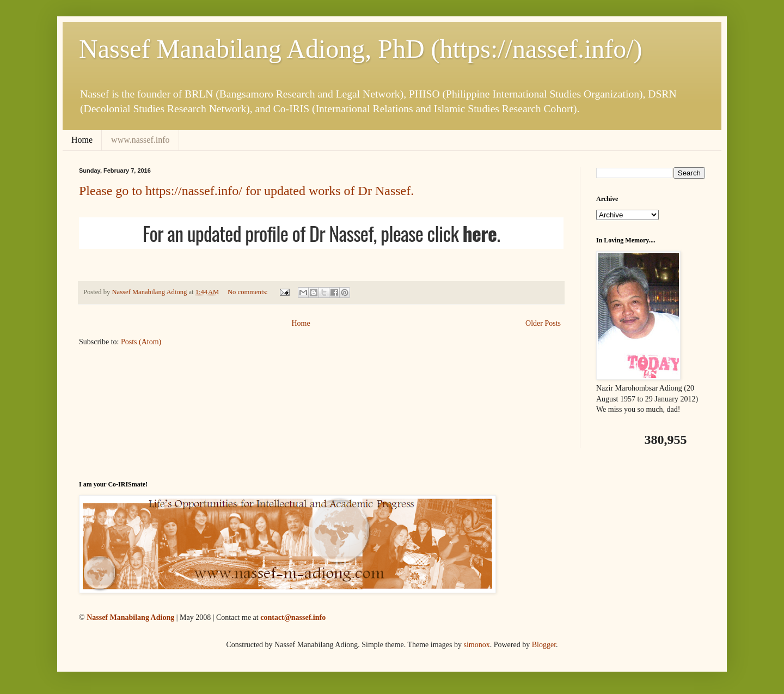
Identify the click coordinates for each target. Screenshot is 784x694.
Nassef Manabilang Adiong (130, 617)
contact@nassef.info (293, 617)
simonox (476, 645)
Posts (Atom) (141, 342)
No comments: (249, 292)
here (479, 233)
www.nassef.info (140, 140)
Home (82, 140)
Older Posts (543, 323)
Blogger (544, 645)
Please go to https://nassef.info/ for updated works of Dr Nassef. (246, 191)
